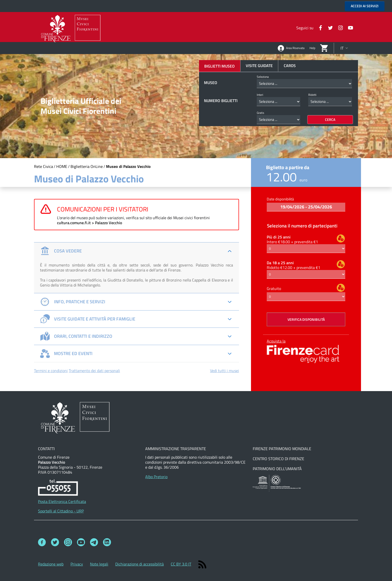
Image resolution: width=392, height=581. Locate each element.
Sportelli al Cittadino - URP (61, 511)
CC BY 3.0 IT (181, 564)
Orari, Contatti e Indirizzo (76, 336)
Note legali (99, 564)
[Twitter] (328, 27)
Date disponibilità (280, 199)
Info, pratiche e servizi (73, 302)
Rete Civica (43, 166)
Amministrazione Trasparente (176, 449)
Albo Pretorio (156, 477)
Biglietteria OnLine (87, 166)
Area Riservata (291, 48)
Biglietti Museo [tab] (219, 66)
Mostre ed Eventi (66, 354)
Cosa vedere (61, 251)
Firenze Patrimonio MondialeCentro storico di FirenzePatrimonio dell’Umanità (282, 459)
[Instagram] (338, 27)
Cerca (330, 119)
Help (312, 48)
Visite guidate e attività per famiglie (88, 319)
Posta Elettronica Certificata (62, 501)
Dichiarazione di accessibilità (139, 564)
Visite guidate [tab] (259, 66)
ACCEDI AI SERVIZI (365, 6)
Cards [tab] (290, 66)
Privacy (77, 564)
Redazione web (51, 564)
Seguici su (48, 532)
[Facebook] (318, 27)
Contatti (46, 449)
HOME (62, 166)
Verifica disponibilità (306, 319)
